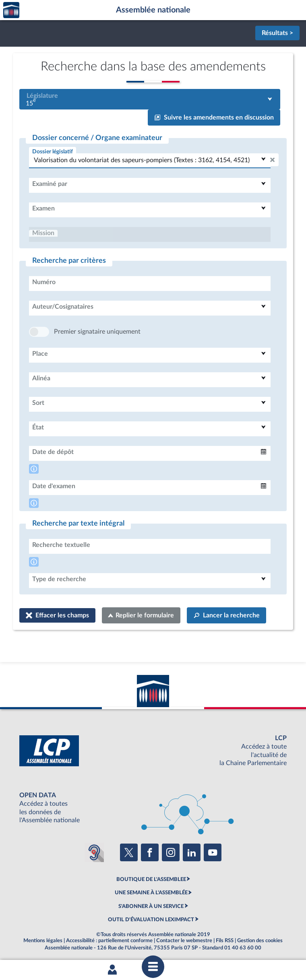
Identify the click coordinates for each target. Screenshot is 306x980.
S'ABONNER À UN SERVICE (151, 906)
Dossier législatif (53, 152)
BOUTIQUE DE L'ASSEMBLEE (151, 879)
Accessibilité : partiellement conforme (109, 941)
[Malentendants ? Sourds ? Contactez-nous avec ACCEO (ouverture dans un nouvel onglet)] (94, 852)
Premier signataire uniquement (97, 332)
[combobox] (150, 99)
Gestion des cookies (260, 941)
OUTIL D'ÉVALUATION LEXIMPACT (151, 920)
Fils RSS (225, 941)
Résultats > (277, 33)
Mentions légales (43, 941)
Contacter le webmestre (184, 941)
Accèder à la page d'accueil (11, 10)
